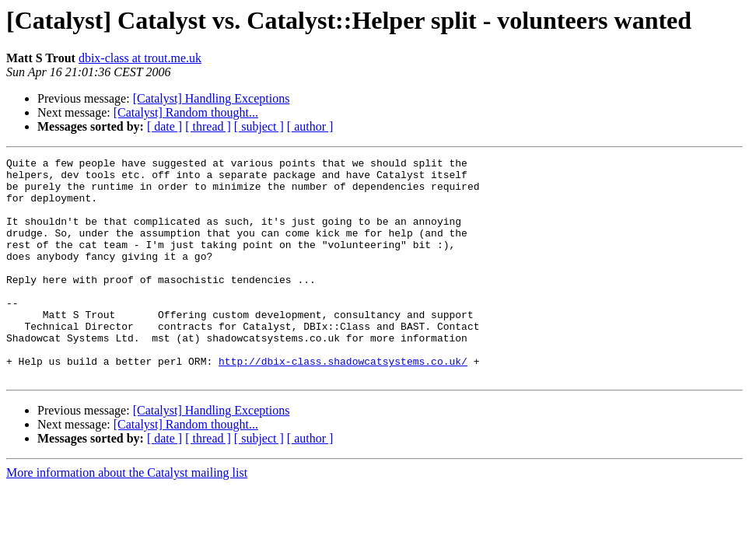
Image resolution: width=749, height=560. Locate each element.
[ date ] (164, 126)
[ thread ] (208, 126)
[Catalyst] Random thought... (186, 112)
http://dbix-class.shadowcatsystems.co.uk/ (343, 403)
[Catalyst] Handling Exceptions (212, 98)
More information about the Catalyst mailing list (127, 517)
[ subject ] (259, 126)
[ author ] (310, 126)
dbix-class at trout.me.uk (140, 58)
